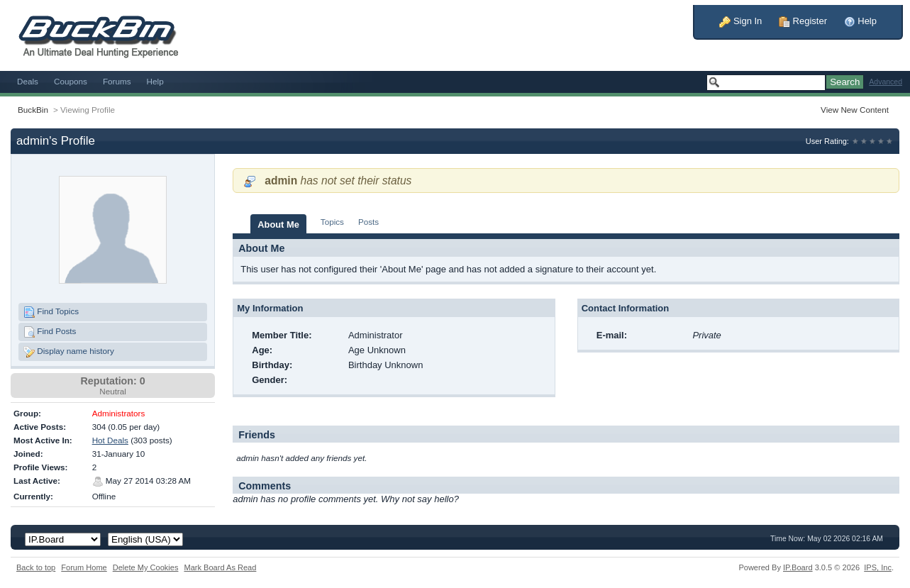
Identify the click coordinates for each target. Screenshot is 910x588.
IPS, (878, 567)
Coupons (71, 81)
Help (860, 21)
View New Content (855, 110)
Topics (332, 222)
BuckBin (33, 110)
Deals (28, 81)
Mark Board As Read (220, 567)
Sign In (740, 21)
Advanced (886, 82)
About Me (278, 224)
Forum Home (84, 567)
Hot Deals (110, 440)
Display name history (69, 352)
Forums (117, 81)
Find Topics (51, 312)
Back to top (36, 567)
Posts (368, 222)
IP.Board (798, 567)
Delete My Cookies (146, 567)
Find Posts (50, 332)
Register (803, 21)
